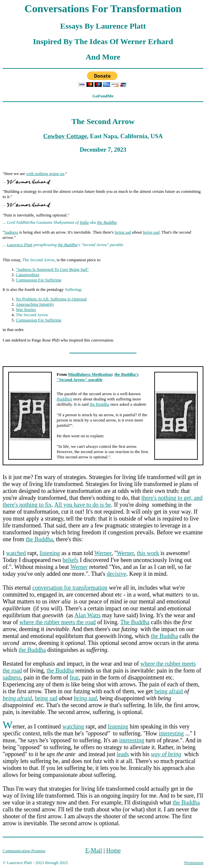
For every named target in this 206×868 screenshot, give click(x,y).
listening (50, 553)
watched (16, 553)
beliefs (71, 560)
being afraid (168, 691)
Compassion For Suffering (39, 280)
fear (74, 677)
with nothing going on (45, 174)
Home (113, 851)
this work (148, 553)
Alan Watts (88, 615)
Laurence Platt (20, 245)
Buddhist (64, 399)
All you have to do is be (83, 505)
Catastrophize (28, 275)
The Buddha (135, 622)
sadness (12, 677)
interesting (171, 733)
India (84, 222)
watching (73, 727)
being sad (123, 232)
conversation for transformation (70, 588)
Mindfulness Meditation (90, 374)
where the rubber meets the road (58, 622)
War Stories (26, 309)
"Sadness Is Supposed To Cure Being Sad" (52, 269)
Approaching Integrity (35, 304)
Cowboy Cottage (65, 136)
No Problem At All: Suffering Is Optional (51, 299)
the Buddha (107, 222)
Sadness (11, 232)
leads (123, 754)
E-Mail (94, 851)
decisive (117, 574)
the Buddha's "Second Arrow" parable (98, 377)
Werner (103, 553)
